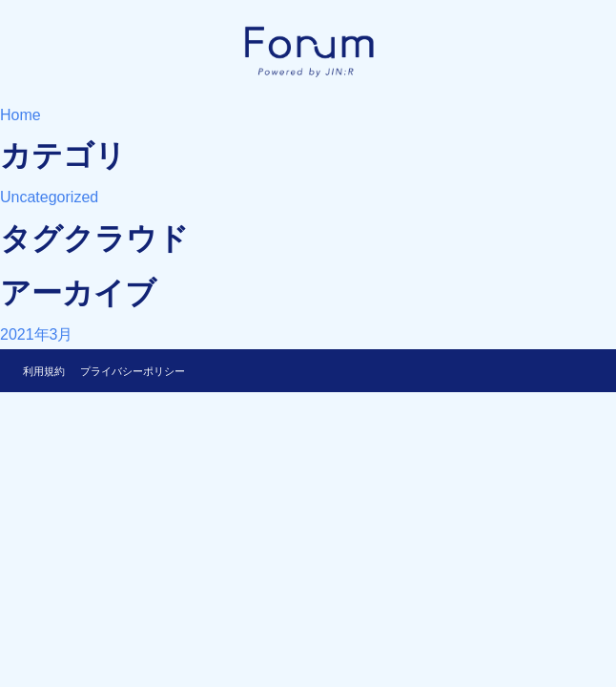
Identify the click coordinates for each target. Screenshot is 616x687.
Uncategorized (49, 197)
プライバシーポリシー (133, 371)
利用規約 (44, 371)
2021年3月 (37, 334)
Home (21, 115)
